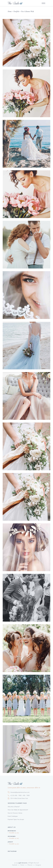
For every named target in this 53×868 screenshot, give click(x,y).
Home (10, 11)
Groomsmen (12, 836)
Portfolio (16, 11)
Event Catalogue (13, 816)
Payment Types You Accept (16, 819)
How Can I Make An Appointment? (18, 810)
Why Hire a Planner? (14, 807)
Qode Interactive (23, 863)
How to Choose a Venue (15, 813)
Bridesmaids (12, 831)
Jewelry (10, 842)
